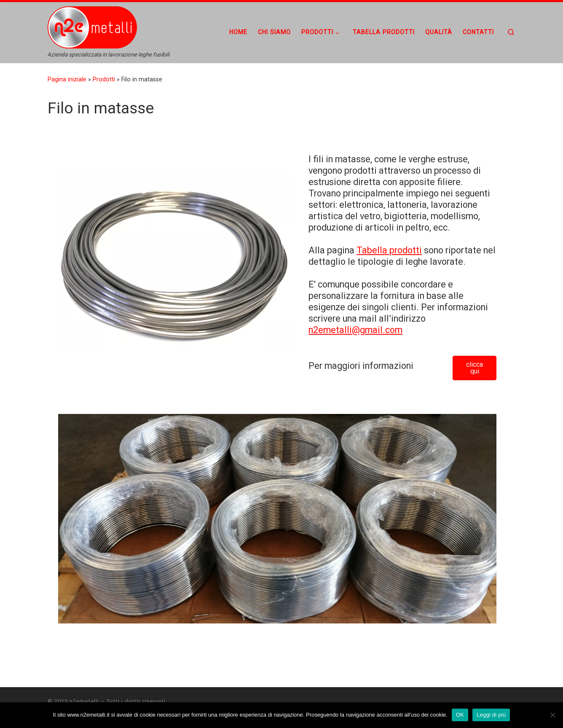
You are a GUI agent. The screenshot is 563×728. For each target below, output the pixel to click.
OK (460, 715)
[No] (552, 715)
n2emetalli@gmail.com (355, 330)
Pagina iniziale (67, 79)
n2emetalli (84, 701)
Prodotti (104, 79)
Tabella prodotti (389, 250)
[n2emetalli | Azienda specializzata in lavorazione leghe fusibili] (100, 27)
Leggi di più (491, 715)
